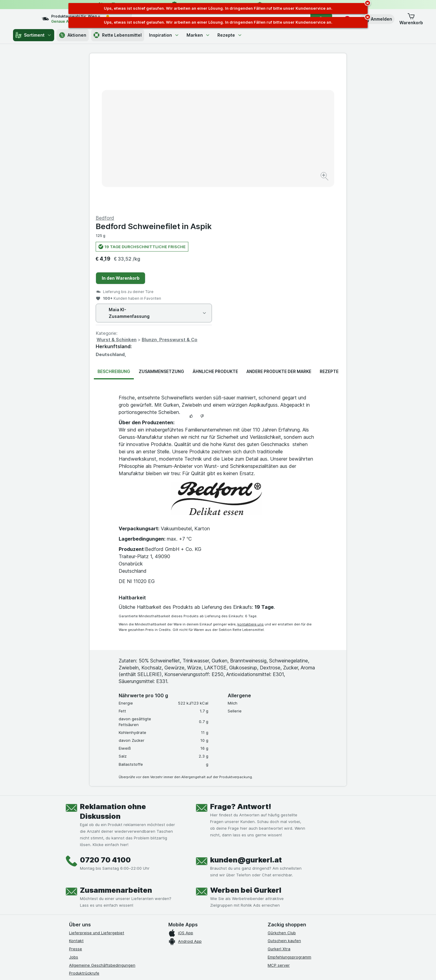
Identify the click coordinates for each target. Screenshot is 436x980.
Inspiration (164, 35)
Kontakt (76, 795)
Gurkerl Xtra (279, 803)
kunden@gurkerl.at (246, 714)
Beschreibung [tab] (114, 226)
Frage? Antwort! (241, 661)
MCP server (279, 819)
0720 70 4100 (105, 714)
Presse (76, 803)
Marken (198, 35)
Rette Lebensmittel (118, 35)
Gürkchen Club (282, 787)
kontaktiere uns (251, 478)
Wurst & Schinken (245, 194)
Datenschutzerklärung (90, 844)
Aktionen (73, 35)
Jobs (74, 811)
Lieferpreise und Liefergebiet (97, 787)
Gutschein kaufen (284, 795)
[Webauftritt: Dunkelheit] (245, 968)
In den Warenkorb (249, 132)
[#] (288, 880)
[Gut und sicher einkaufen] (240, 889)
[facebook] (73, 875)
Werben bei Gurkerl (246, 744)
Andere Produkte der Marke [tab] (279, 226)
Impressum (79, 852)
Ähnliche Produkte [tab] (215, 226)
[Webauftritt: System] (188, 968)
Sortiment (34, 35)
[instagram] (87, 875)
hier (170, 928)
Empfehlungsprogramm (289, 811)
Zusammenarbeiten (116, 744)
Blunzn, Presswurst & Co (298, 194)
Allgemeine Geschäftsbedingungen (102, 819)
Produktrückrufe (84, 827)
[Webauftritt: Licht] (215, 968)
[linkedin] (116, 875)
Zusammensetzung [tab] (161, 226)
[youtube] (102, 875)
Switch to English (229, 943)
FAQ (73, 835)
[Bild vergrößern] (197, 158)
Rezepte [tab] (329, 226)
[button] (377, 19)
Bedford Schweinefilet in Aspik (282, 80)
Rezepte (230, 35)
